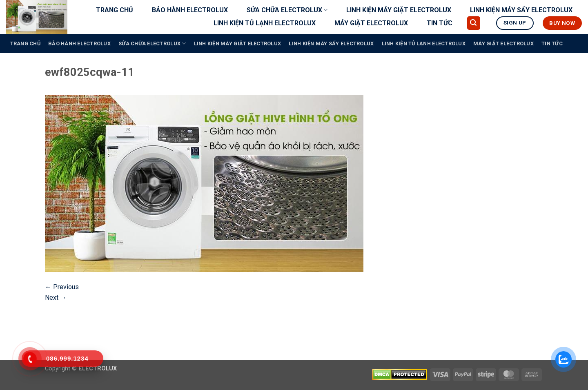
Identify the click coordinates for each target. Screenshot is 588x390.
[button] (474, 23)
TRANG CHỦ (115, 10)
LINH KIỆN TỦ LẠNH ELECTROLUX (265, 23)
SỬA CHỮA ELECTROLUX (287, 10)
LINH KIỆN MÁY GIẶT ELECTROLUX (399, 10)
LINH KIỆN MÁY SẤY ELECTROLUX (521, 10)
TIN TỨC (440, 23)
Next (56, 298)
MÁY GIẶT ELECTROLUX (371, 23)
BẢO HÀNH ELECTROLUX (190, 10)
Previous (62, 287)
